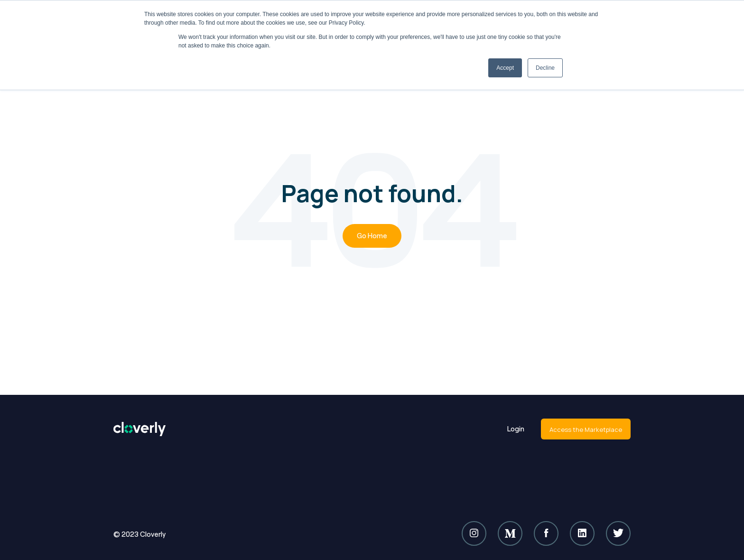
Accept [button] (505, 68)
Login (516, 429)
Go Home (372, 236)
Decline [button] (545, 68)
